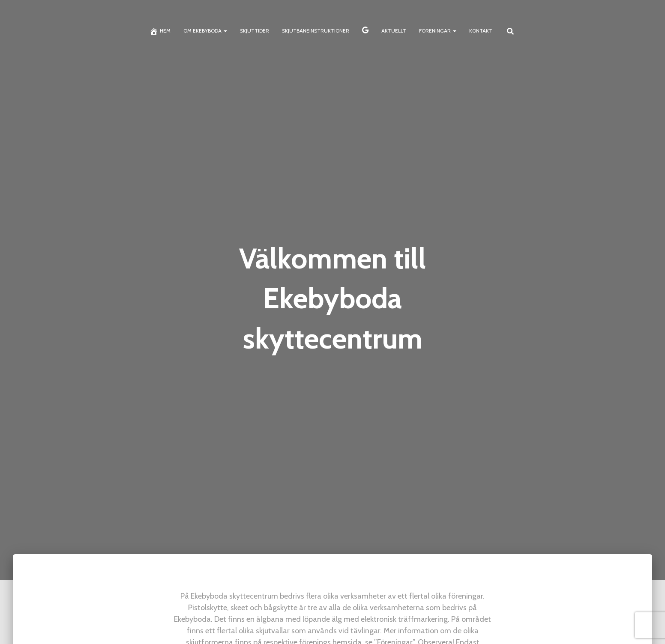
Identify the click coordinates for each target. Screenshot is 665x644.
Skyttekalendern (365, 31)
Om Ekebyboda (205, 31)
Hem (160, 31)
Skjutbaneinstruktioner (316, 31)
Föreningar (438, 31)
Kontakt (481, 31)
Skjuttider (255, 31)
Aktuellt (394, 31)
